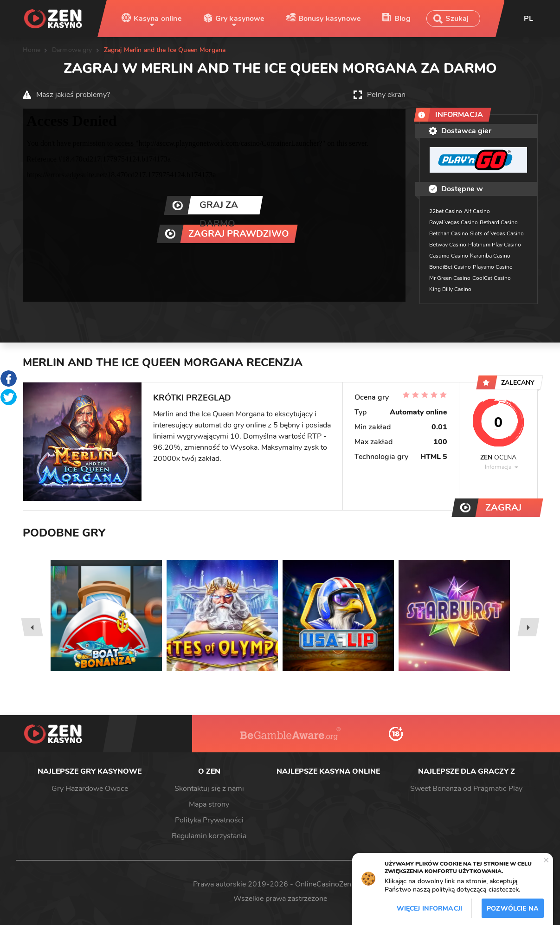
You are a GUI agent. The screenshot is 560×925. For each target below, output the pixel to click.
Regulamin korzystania (209, 836)
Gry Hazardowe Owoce (90, 789)
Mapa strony (209, 804)
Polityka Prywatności (209, 820)
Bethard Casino (499, 222)
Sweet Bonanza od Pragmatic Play (466, 789)
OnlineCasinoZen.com (331, 884)
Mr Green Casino (450, 278)
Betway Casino (448, 245)
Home (32, 50)
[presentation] (32, 627)
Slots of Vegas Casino (497, 233)
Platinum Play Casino (495, 245)
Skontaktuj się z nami (209, 789)
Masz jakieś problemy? (73, 95)
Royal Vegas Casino (454, 222)
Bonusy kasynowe (330, 19)
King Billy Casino (450, 289)
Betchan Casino (449, 233)
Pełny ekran (386, 95)
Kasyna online (158, 19)
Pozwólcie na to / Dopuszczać (513, 911)
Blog (402, 19)
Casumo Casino (449, 256)
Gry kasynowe (240, 19)
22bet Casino (446, 211)
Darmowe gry (72, 50)
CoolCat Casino (492, 278)
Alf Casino (477, 211)
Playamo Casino (493, 267)
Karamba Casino (490, 256)
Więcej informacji (429, 909)
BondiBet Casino (450, 267)
